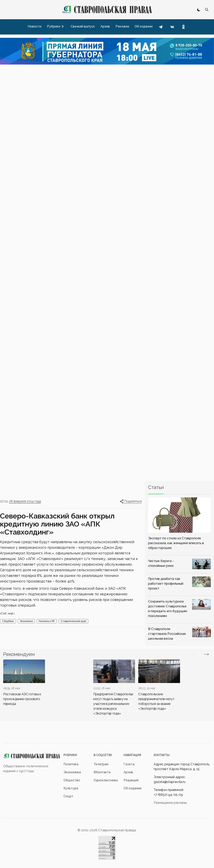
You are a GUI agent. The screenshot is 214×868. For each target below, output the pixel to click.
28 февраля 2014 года (25, 501)
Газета (129, 764)
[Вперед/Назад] (194, 654)
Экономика (26, 621)
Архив (128, 772)
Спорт (68, 796)
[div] (24, 683)
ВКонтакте (102, 772)
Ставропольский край (73, 621)
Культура (71, 788)
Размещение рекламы (170, 803)
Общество (72, 780)
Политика (71, 764)
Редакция (131, 780)
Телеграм (101, 764)
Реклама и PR (47, 621)
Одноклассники (106, 780)
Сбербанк (8, 621)
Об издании (133, 788)
